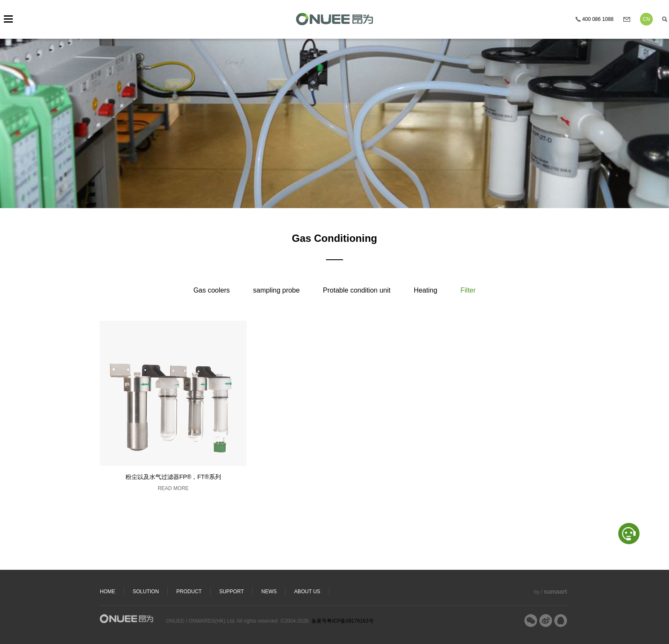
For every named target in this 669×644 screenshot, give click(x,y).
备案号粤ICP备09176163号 (342, 621)
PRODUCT (189, 592)
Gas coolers (211, 290)
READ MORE (173, 488)
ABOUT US (307, 592)
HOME (108, 592)
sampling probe (276, 290)
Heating (426, 290)
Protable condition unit (357, 290)
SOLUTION (146, 592)
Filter (468, 290)
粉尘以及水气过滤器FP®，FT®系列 (173, 477)
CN (646, 19)
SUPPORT (232, 592)
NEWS (269, 592)
